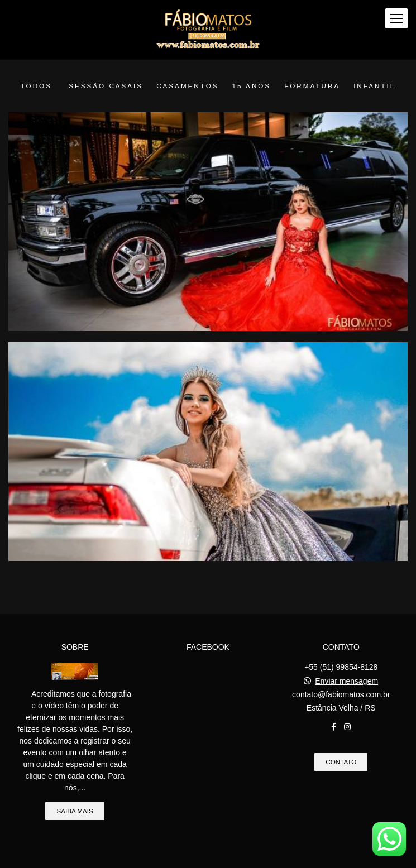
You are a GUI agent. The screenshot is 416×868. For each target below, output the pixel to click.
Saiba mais (75, 811)
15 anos (252, 86)
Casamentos (187, 86)
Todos (36, 86)
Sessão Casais (106, 86)
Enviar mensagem (346, 682)
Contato (341, 762)
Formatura (312, 86)
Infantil (374, 86)
